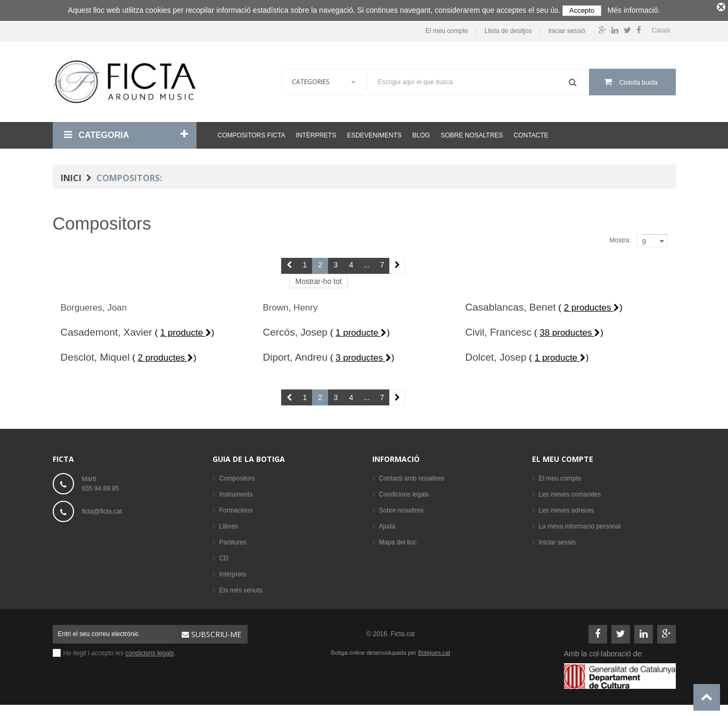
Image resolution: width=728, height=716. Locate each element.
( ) (590, 306)
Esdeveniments (374, 133)
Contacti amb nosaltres (412, 476)
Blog (421, 133)
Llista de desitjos (508, 29)
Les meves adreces (567, 508)
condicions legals (149, 651)
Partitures (233, 540)
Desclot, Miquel (95, 355)
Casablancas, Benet (510, 305)
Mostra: (620, 238)
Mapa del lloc (398, 540)
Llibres (229, 524)
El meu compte (447, 29)
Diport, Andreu (295, 355)
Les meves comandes (570, 492)
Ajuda (387, 524)
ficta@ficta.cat (102, 509)
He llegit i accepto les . (120, 651)
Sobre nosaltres (472, 133)
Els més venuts (241, 588)
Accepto (582, 10)
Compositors (237, 476)
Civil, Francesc (498, 330)
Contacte (531, 133)
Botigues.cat (434, 650)
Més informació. (634, 10)
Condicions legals (404, 492)
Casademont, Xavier (107, 330)
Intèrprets (316, 133)
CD (224, 556)
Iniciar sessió (566, 29)
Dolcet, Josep (496, 355)
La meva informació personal (580, 524)
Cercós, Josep (295, 330)
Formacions (236, 508)
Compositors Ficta (252, 133)
